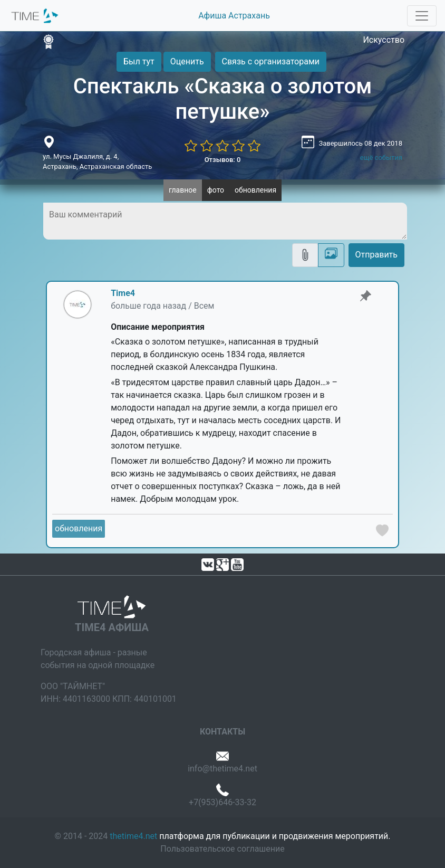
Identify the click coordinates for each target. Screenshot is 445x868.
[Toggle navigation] (422, 16)
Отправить (376, 255)
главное (183, 190)
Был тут (139, 61)
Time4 (123, 293)
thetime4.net (133, 836)
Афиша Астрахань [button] (234, 16)
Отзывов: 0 (223, 160)
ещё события (381, 158)
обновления (255, 190)
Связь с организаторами (271, 61)
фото (216, 190)
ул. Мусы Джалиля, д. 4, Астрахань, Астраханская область (97, 162)
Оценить (187, 61)
